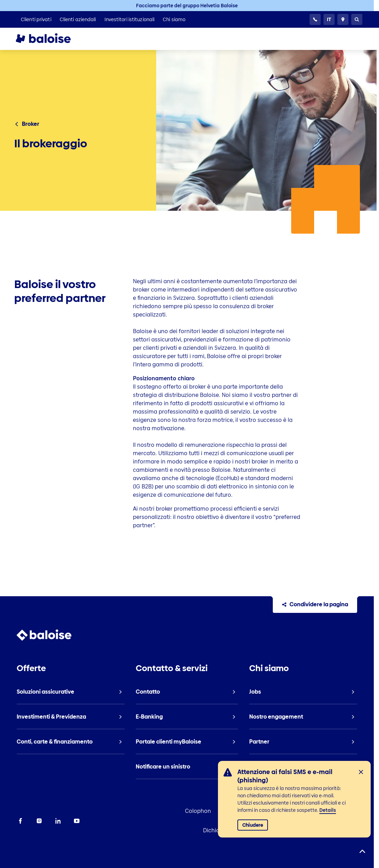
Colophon (197, 811)
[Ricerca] (357, 19)
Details (328, 810)
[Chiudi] (361, 772)
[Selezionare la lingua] (329, 19)
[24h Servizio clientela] (315, 19)
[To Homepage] (50, 39)
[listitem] (36, 19)
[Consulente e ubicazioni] (343, 19)
